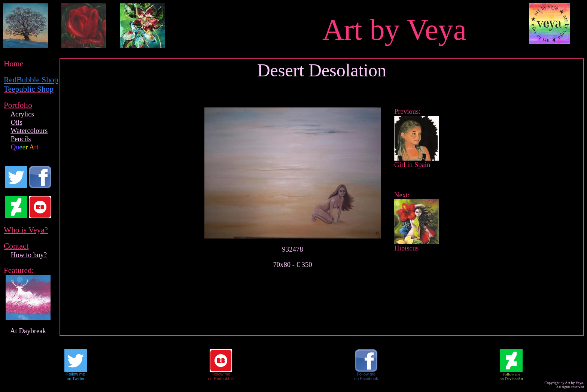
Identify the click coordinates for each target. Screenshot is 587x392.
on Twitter (76, 379)
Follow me (76, 374)
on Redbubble (221, 379)
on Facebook (366, 379)
